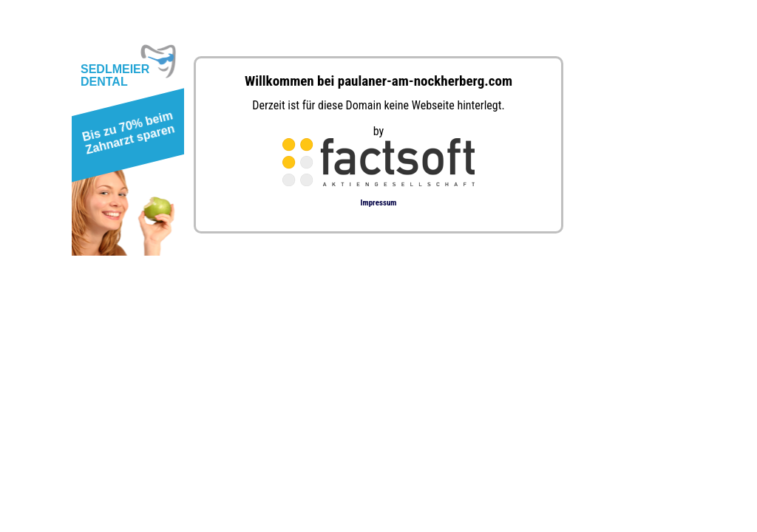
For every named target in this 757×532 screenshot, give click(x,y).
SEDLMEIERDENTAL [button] (115, 75)
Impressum (379, 203)
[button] (125, 137)
